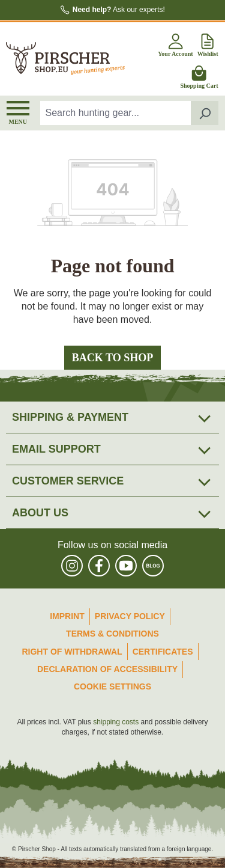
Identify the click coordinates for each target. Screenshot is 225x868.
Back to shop (112, 358)
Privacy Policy (130, 616)
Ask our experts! (119, 10)
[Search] (205, 113)
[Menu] (18, 113)
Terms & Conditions (112, 634)
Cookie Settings (112, 686)
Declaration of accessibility (107, 669)
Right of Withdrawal (72, 652)
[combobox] (116, 113)
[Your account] (175, 43)
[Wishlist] (208, 43)
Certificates (163, 652)
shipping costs (116, 722)
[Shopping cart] (199, 75)
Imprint (67, 616)
